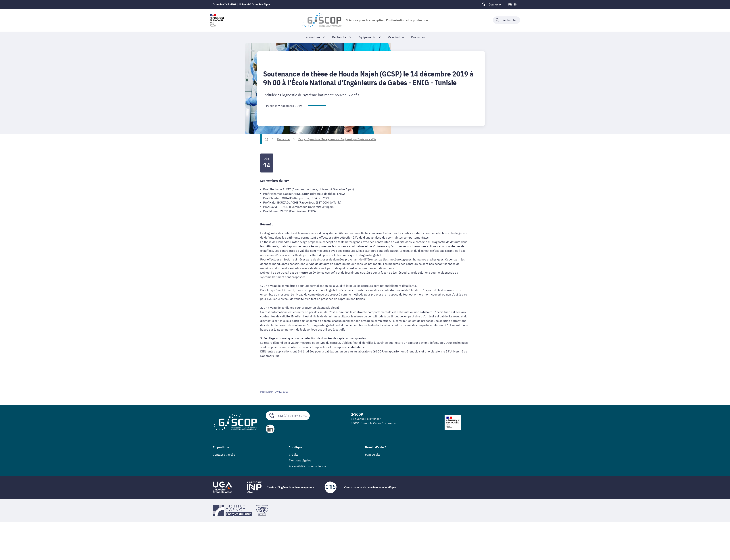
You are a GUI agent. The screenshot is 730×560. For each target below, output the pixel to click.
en (515, 4)
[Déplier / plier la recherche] (506, 20)
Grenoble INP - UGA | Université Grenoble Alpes (242, 4)
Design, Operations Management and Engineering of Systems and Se (337, 139)
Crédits (294, 454)
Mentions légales (300, 460)
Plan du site (373, 454)
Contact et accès (224, 454)
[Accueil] (266, 139)
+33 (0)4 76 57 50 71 (288, 416)
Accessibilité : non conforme (308, 466)
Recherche (283, 139)
